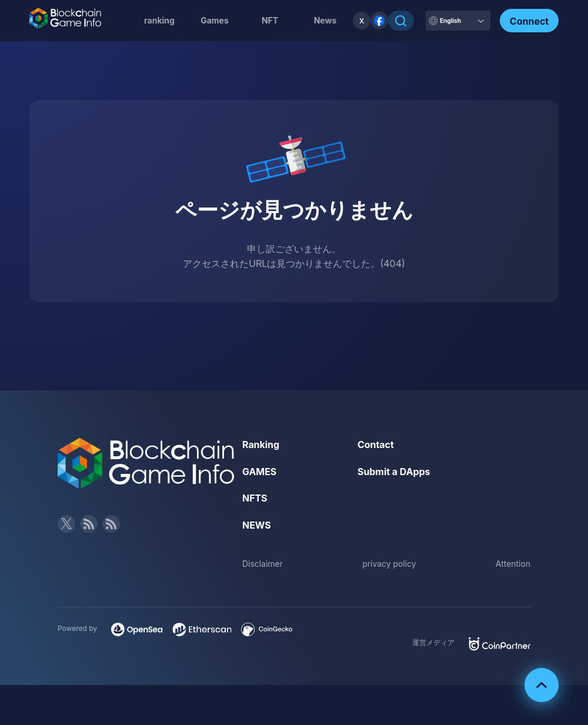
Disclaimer (263, 564)
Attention (513, 564)
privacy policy (389, 564)
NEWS (257, 525)
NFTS (255, 498)
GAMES (260, 472)
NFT (270, 20)
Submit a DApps (394, 472)
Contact (376, 445)
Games (215, 20)
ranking (159, 20)
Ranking (261, 445)
